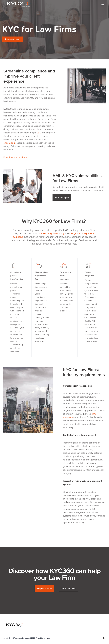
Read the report (62, 197)
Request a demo (13, 39)
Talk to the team (68, 588)
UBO (39, 133)
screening (59, 233)
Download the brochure (15, 157)
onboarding (9, 143)
